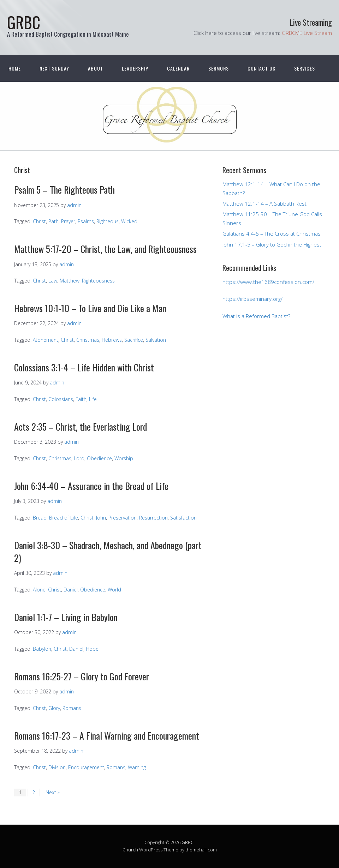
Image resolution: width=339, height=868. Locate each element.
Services (305, 68)
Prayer (68, 221)
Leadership (135, 68)
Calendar (178, 68)
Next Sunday (54, 68)
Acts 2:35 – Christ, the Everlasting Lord (81, 427)
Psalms (86, 221)
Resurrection (153, 518)
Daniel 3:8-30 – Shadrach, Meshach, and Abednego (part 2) (108, 551)
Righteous (108, 221)
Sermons (219, 68)
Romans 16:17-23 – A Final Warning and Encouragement (107, 736)
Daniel (71, 590)
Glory (54, 708)
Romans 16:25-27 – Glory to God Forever (82, 676)
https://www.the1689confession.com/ (268, 282)
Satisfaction (183, 518)
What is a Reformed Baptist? (256, 316)
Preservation (123, 518)
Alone (39, 590)
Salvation (156, 340)
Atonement (46, 340)
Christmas (88, 340)
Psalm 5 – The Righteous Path (64, 190)
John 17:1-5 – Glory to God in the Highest (272, 244)
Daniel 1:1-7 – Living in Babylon (66, 617)
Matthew (70, 281)
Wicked (129, 221)
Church (130, 850)
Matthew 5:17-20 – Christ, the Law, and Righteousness (105, 249)
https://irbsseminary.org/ (252, 299)
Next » (53, 792)
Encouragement (86, 767)
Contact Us (261, 68)
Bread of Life (64, 518)
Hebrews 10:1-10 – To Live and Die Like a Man (90, 308)
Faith (81, 399)
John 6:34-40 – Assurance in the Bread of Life (91, 486)
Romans (72, 708)
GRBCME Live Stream (307, 33)
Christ (39, 221)
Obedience (99, 458)
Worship (124, 458)
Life (93, 399)
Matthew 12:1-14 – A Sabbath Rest (264, 204)
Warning (137, 767)
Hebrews (112, 340)
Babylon (42, 649)
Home (15, 68)
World (114, 590)
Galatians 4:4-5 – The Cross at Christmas (272, 233)
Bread (40, 518)
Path (53, 221)
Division (57, 767)
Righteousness (98, 281)
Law (53, 281)
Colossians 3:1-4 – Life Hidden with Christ (84, 367)
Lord (79, 458)
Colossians (61, 399)
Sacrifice (134, 340)
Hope (92, 649)
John (101, 518)
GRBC (24, 22)
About (96, 68)
